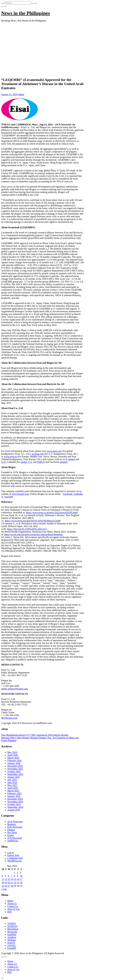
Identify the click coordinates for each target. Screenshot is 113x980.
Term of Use (13, 909)
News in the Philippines (26, 13)
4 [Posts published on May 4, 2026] (2, 876)
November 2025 (15, 769)
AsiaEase (12, 937)
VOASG (11, 945)
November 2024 (15, 802)
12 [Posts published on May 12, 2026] (6, 879)
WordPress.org (14, 861)
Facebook (68, 494)
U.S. (30, 462)
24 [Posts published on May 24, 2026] (21, 883)
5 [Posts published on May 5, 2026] (5, 876)
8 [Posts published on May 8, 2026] (14, 876)
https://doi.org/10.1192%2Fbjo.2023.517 (27, 529)
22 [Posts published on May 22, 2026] (15, 883)
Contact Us (13, 906)
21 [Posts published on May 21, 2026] (12, 883)
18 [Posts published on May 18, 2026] (3, 883)
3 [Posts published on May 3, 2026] (21, 873)
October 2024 (14, 804)
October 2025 (14, 771)
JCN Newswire (15, 838)
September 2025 (15, 774)
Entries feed (13, 855)
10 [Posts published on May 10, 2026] (21, 876)
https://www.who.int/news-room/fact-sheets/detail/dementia (33, 534)
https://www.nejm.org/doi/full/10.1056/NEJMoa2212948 (33, 521)
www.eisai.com (54, 451)
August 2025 (14, 777)
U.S (3, 462)
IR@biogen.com (9, 718)
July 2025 (12, 780)
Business (12, 824)
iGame (11, 835)
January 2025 (14, 796)
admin (21, 94)
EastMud (12, 934)
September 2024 (15, 807)
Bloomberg (13, 929)
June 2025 (12, 782)
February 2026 (14, 761)
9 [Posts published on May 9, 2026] (18, 876)
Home (10, 901)
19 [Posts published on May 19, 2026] (6, 883)
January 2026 (14, 763)
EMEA (41, 462)
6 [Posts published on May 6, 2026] (8, 876)
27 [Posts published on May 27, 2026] (9, 886)
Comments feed (15, 858)
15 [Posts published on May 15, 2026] (15, 879)
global (72, 459)
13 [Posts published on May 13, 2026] (9, 879)
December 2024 (15, 799)
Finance (11, 830)
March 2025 (13, 791)
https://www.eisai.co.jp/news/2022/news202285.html (52, 513)
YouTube (9, 497)
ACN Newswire (15, 822)
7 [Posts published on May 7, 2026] (11, 876)
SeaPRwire (13, 841)
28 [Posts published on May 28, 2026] (12, 886)
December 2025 (15, 766)
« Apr (4, 889)
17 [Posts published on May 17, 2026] (21, 879)
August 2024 (14, 810)
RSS (9, 912)
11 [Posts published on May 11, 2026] (3, 879)
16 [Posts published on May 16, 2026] (18, 879)
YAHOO (12, 923)
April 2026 (13, 755)
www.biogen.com (20, 494)
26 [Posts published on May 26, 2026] (6, 886)
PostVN (11, 943)
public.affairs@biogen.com (14, 689)
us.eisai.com (38, 454)
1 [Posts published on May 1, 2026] (14, 873)
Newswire (12, 932)
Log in (11, 853)
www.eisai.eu (10, 457)
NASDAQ (12, 926)
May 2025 (12, 785)
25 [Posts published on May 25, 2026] (3, 886)
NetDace (12, 940)
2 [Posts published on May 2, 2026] (18, 873)
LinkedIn (78, 494)
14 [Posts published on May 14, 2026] (12, 879)
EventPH (12, 948)
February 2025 (14, 793)
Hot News (12, 832)
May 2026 (12, 752)
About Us (12, 904)
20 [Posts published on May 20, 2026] (9, 883)
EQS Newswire (15, 827)
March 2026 (13, 758)
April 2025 (13, 788)
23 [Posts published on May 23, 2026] (18, 883)
